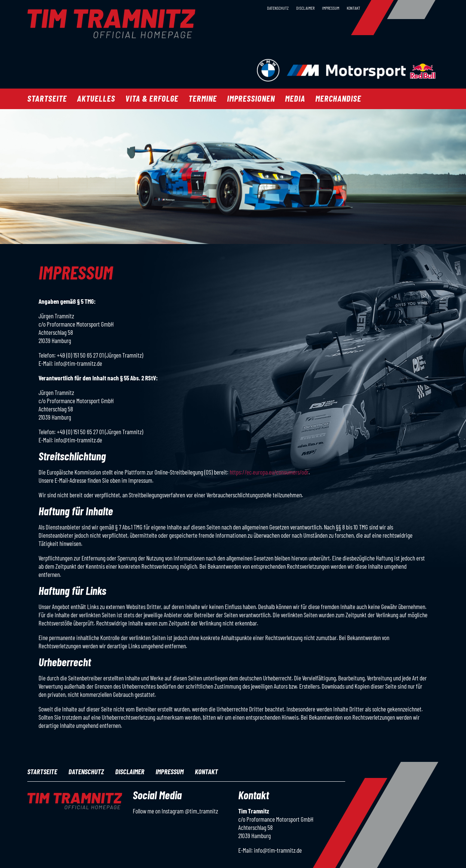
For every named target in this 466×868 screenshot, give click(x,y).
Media (295, 98)
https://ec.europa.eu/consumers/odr (269, 472)
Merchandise (338, 98)
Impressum (331, 8)
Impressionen (251, 98)
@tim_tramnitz (201, 811)
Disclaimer (305, 8)
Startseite (47, 98)
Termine (203, 98)
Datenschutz (278, 8)
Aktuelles (96, 98)
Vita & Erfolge (152, 98)
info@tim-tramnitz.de (278, 850)
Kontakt (353, 8)
